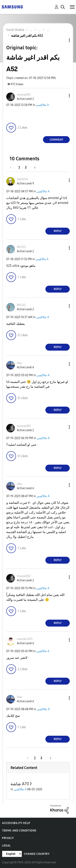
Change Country (37, 854)
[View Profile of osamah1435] (25, 639)
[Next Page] (33, 167)
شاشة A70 (20, 784)
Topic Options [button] (62, 40)
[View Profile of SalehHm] (22, 179)
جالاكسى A (42, 105)
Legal (6, 846)
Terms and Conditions (19, 831)
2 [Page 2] (26, 167)
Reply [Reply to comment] (58, 231)
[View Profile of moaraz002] (24, 95)
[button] (63, 96)
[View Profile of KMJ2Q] (21, 247)
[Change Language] (12, 854)
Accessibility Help (16, 823)
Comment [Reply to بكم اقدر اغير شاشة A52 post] (56, 140)
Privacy (8, 838)
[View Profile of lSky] (19, 363)
